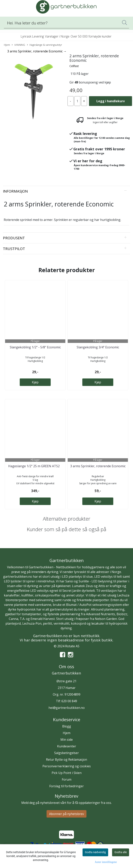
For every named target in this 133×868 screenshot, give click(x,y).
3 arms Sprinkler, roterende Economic (98, 466)
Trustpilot (14, 249)
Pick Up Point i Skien (67, 773)
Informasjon (15, 191)
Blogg (67, 726)
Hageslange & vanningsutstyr (44, 45)
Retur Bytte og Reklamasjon (66, 759)
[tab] (66, 191)
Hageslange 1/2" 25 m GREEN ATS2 (35, 466)
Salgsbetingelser (66, 753)
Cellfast (74, 66)
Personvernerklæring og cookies (67, 766)
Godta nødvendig (95, 852)
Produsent (14, 238)
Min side (67, 740)
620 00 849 (69, 701)
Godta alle (121, 852)
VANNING (18, 45)
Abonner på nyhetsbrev (66, 814)
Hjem (7, 45)
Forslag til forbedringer (66, 786)
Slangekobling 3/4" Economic (98, 347)
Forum (67, 779)
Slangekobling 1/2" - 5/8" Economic (35, 347)
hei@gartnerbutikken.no (67, 708)
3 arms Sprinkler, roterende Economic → (37, 51)
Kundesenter (67, 746)
